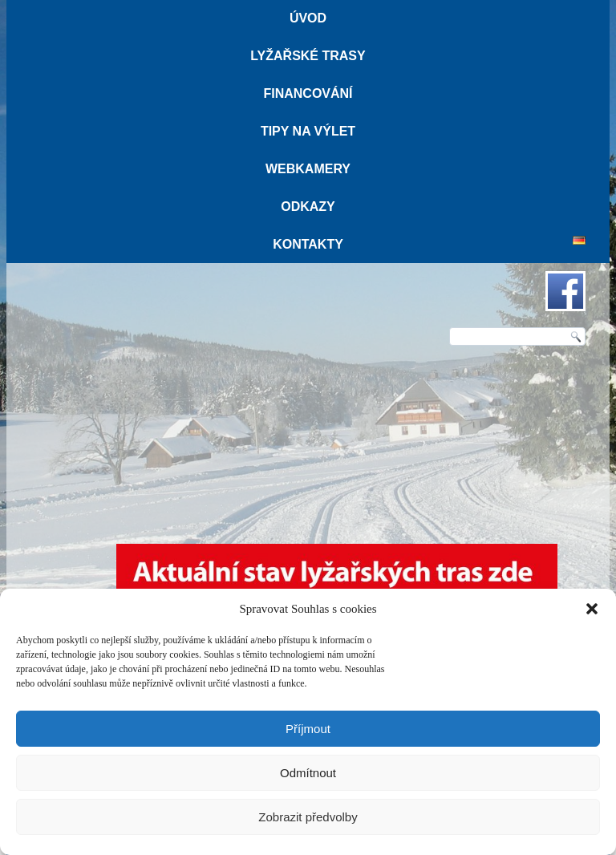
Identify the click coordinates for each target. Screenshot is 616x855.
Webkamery (308, 169)
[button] (592, 609)
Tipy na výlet (308, 131)
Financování (308, 93)
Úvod (308, 18)
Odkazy (308, 207)
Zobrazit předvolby (308, 817)
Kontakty (308, 244)
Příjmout (308, 729)
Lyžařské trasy (308, 56)
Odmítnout (308, 773)
